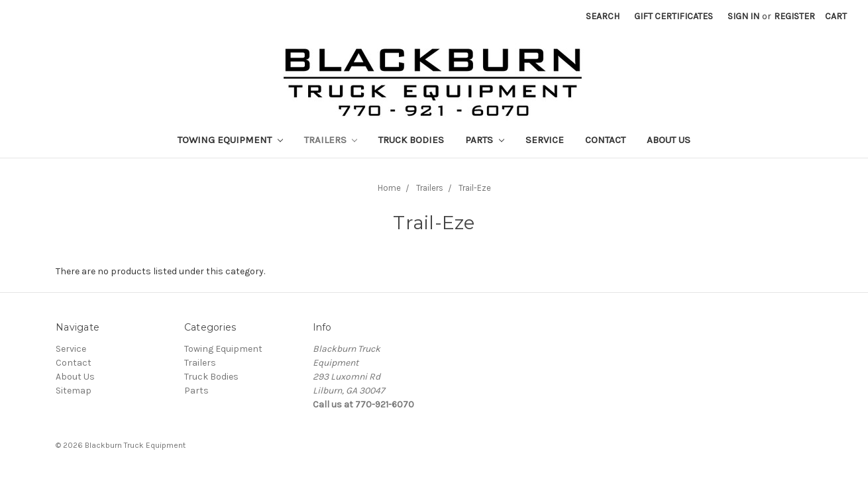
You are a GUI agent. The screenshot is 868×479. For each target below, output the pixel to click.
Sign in (743, 16)
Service (545, 140)
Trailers (331, 140)
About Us (669, 140)
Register (794, 16)
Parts (485, 140)
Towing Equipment (230, 140)
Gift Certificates (674, 16)
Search (603, 16)
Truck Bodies (411, 140)
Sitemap (74, 391)
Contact (605, 140)
